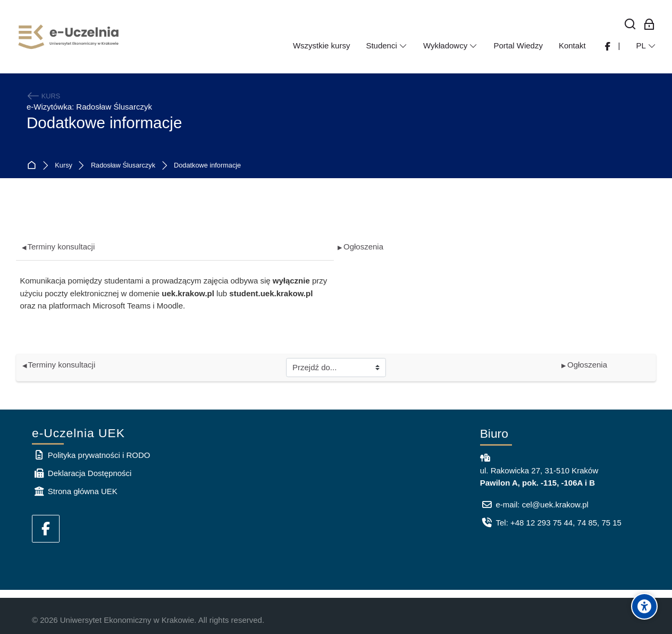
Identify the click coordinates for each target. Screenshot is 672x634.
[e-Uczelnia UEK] (69, 37)
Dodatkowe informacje (207, 166)
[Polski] (646, 46)
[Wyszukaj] (630, 25)
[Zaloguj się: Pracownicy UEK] (649, 25)
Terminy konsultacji (58, 247)
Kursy (64, 166)
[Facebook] (46, 529)
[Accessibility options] (644, 606)
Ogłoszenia (360, 247)
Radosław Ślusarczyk (123, 166)
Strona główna (34, 166)
